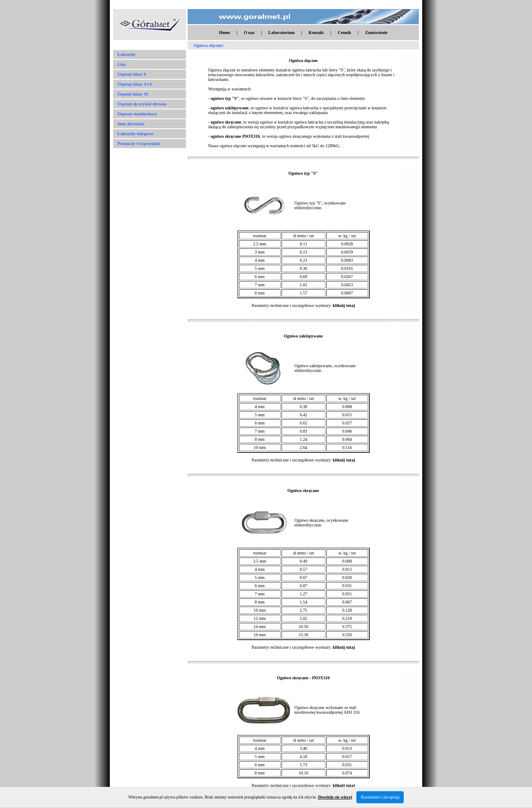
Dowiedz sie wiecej (335, 797)
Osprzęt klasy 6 (132, 74)
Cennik (345, 33)
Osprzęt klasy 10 (133, 94)
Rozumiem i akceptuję (380, 797)
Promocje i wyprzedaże (139, 144)
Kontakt (316, 33)
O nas (249, 33)
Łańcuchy (127, 54)
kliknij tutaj (344, 305)
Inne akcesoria (131, 124)
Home (225, 33)
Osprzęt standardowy (137, 114)
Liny (122, 64)
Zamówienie (376, 33)
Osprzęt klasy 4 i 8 (135, 84)
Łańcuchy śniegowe (135, 134)
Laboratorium (282, 33)
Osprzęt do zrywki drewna (142, 104)
